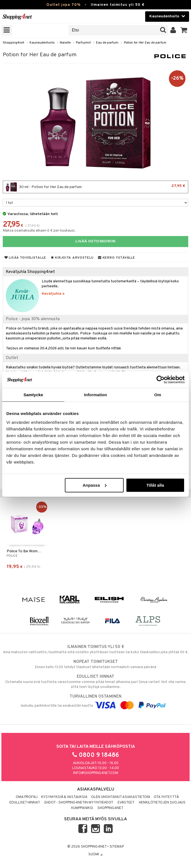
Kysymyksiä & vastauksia (64, 797)
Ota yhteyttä (166, 797)
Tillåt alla (155, 485)
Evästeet (126, 803)
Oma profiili (27, 797)
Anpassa (95, 485)
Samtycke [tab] (33, 395)
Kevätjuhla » (53, 294)
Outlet (12, 358)
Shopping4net (14, 43)
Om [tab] (158, 395)
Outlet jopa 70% (63, 5)
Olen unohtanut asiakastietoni (121, 797)
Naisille (65, 43)
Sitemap (117, 847)
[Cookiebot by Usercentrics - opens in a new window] (161, 380)
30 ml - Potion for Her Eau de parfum (95, 187)
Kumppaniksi (82, 808)
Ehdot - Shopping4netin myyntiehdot (79, 803)
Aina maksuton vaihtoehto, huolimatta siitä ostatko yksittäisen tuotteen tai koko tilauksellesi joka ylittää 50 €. (95, 649)
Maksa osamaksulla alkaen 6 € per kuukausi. (39, 231)
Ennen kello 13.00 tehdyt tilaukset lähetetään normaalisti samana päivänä (95, 664)
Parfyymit (83, 43)
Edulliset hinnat (25, 803)
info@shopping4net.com (96, 773)
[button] (184, 30)
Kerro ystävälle (116, 258)
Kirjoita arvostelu (72, 258)
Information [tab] (95, 395)
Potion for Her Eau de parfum (145, 43)
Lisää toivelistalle (25, 258)
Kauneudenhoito (42, 43)
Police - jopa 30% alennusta (33, 319)
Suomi (95, 854)
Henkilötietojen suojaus (162, 803)
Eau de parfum (107, 43)
